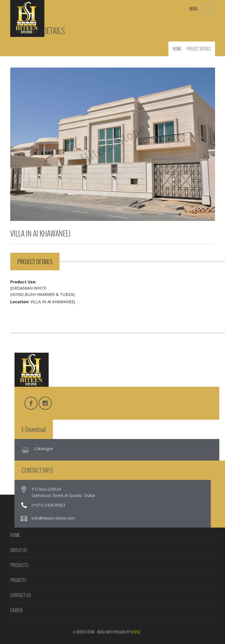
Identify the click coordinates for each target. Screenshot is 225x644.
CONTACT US (20, 595)
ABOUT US (19, 550)
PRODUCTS (19, 565)
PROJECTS (18, 580)
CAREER (16, 610)
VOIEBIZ (136, 632)
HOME (177, 49)
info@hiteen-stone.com (53, 518)
